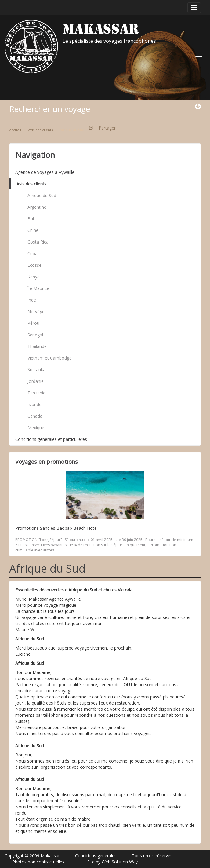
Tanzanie (36, 393)
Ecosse (34, 265)
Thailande (37, 346)
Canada (35, 416)
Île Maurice (38, 288)
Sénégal (35, 335)
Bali (31, 219)
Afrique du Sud (42, 195)
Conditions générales (96, 856)
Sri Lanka (36, 370)
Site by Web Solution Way (112, 862)
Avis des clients (31, 184)
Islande (34, 404)
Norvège (36, 311)
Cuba (33, 253)
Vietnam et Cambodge (50, 358)
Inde (32, 300)
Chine (33, 230)
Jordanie (36, 381)
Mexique (36, 428)
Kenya (34, 277)
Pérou (33, 323)
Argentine (37, 207)
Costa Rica (38, 242)
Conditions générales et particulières (51, 439)
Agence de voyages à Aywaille (45, 172)
